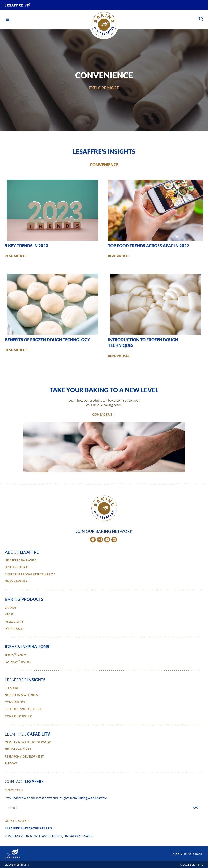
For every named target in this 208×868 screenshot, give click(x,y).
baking (24, 599)
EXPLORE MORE (104, 88)
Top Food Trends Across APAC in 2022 (149, 246)
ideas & (27, 646)
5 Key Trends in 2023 (27, 246)
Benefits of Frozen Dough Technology (48, 340)
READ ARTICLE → (17, 256)
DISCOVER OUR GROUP (187, 854)
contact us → (104, 414)
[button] (8, 19)
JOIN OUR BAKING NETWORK (104, 531)
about (22, 552)
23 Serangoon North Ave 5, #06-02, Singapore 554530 (49, 836)
